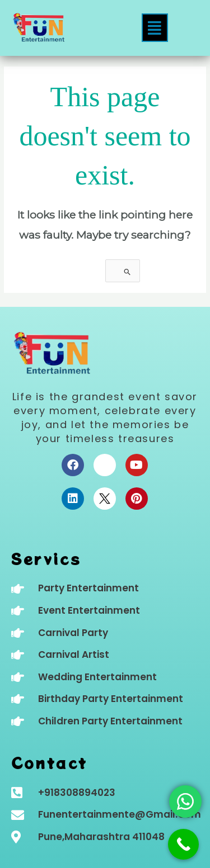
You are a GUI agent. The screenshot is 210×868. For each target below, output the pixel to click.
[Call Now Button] (183, 844)
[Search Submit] (127, 272)
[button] (155, 28)
